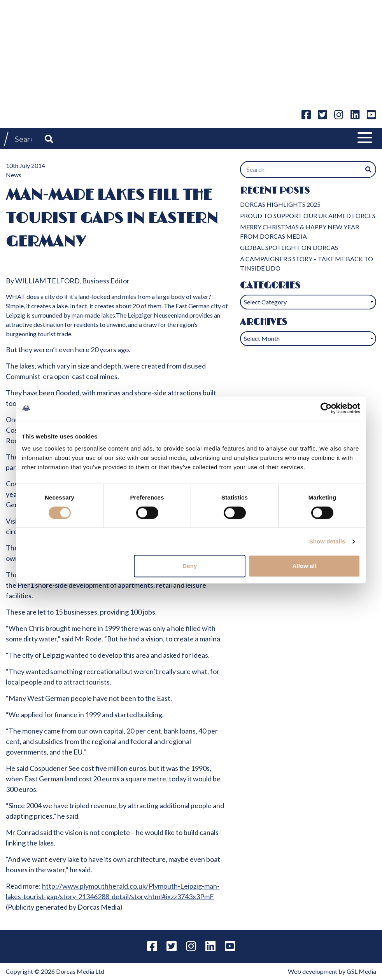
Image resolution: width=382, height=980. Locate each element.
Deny (190, 566)
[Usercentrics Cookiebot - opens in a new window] (326, 408)
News (14, 175)
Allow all (305, 566)
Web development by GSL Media (332, 971)
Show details (327, 541)
